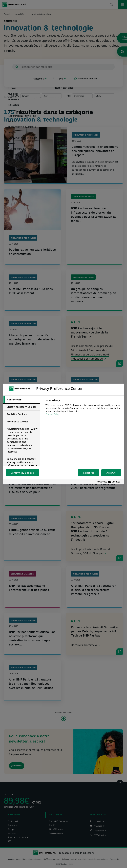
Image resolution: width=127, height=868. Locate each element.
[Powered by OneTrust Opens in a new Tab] (110, 482)
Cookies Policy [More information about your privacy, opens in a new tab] (53, 414)
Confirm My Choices (22, 473)
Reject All (88, 473)
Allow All (111, 473)
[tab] (22, 400)
